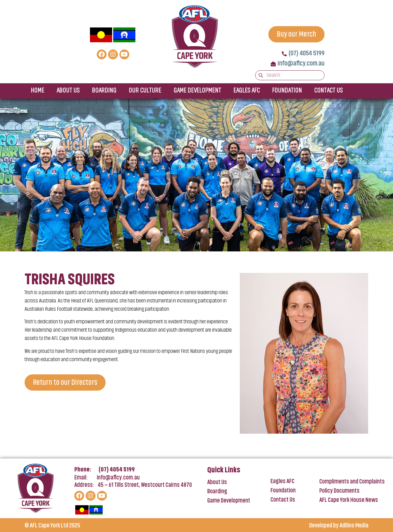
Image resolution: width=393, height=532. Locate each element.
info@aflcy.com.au (118, 478)
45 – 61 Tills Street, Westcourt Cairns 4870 (145, 485)
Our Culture (145, 91)
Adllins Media (354, 526)
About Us (68, 91)
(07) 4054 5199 (117, 470)
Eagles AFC (247, 91)
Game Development (197, 91)
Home (37, 91)
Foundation (287, 91)
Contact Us (328, 91)
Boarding (104, 91)
